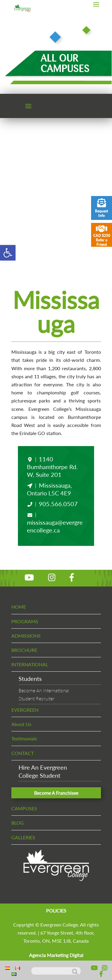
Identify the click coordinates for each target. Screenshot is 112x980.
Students (30, 679)
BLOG (18, 823)
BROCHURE (24, 650)
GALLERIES (23, 837)
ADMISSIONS (26, 636)
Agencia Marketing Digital (56, 955)
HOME (19, 607)
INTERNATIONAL (30, 664)
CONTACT (23, 753)
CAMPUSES (24, 808)
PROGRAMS (25, 621)
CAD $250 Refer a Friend (102, 236)
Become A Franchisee (56, 793)
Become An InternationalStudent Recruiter (44, 694)
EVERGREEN (25, 710)
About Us (21, 724)
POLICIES (56, 911)
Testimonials (24, 738)
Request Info (102, 208)
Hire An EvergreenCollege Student (43, 771)
